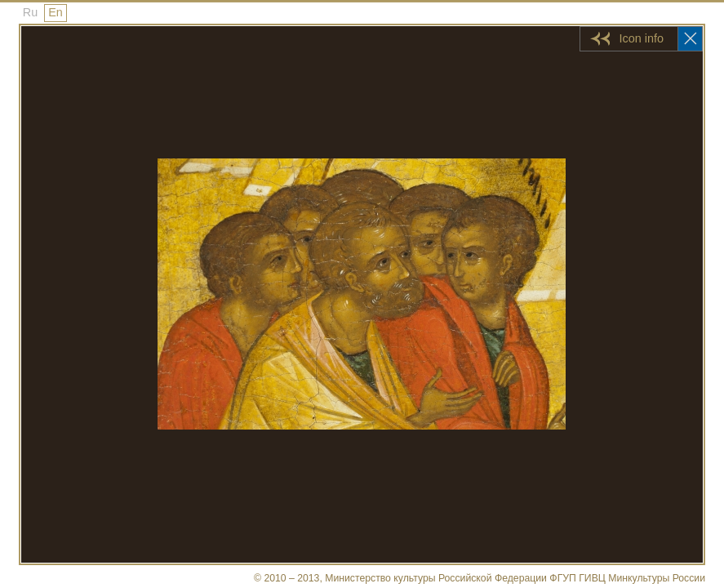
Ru (30, 12)
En (56, 12)
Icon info (642, 38)
